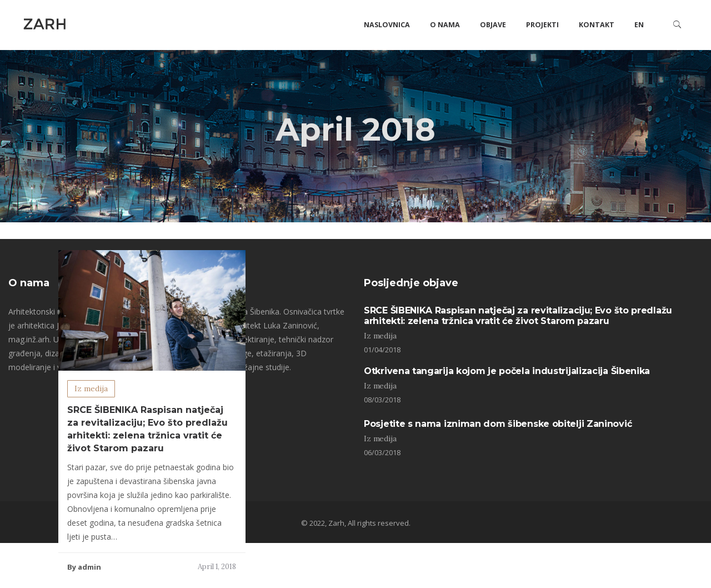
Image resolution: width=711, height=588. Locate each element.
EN (639, 25)
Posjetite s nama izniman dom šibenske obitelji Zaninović (498, 424)
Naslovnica (387, 25)
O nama (445, 25)
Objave (493, 25)
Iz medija (91, 388)
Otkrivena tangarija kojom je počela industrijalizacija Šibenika (507, 371)
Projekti (542, 25)
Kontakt (597, 25)
